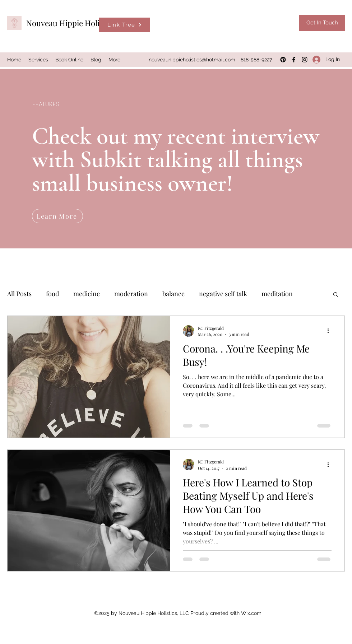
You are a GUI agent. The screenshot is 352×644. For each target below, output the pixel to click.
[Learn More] (57, 216)
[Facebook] (294, 60)
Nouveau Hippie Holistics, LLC (80, 23)
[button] (336, 295)
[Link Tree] (125, 25)
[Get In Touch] (322, 23)
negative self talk (223, 294)
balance (173, 294)
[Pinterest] (283, 60)
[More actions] (330, 331)
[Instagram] (305, 60)
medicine (87, 294)
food (52, 294)
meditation (277, 294)
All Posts (19, 294)
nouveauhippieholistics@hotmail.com (192, 60)
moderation (131, 294)
